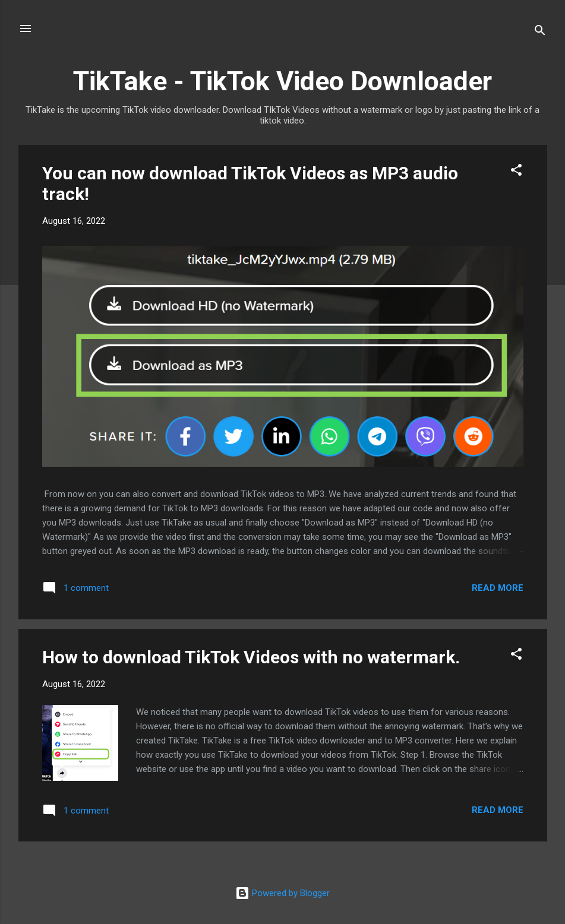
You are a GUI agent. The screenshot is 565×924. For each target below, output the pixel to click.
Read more (498, 588)
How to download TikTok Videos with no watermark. (251, 657)
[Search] (540, 32)
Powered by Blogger (282, 893)
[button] (516, 172)
